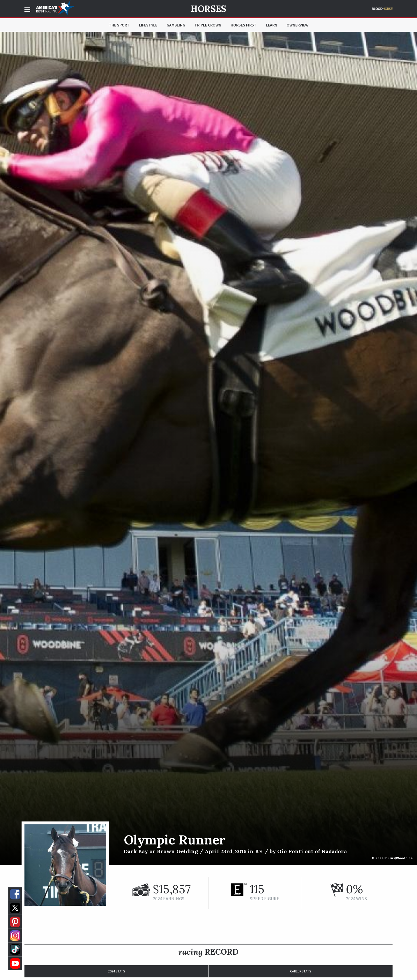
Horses (208, 9)
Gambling (176, 25)
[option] (208, 449)
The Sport (119, 25)
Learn (272, 25)
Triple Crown (208, 25)
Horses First (244, 25)
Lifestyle (148, 25)
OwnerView (297, 25)
